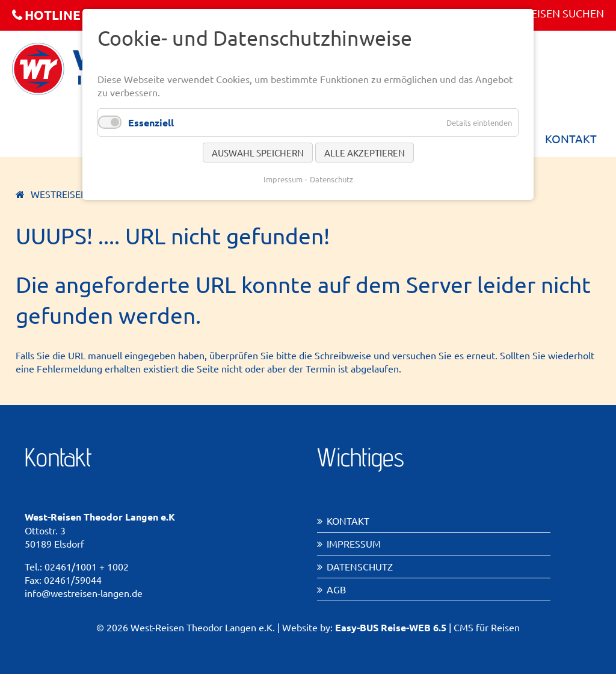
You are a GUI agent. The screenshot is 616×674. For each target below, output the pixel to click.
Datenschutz (360, 566)
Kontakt (348, 521)
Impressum (354, 543)
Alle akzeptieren (365, 153)
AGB (336, 589)
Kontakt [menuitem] (571, 138)
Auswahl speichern (258, 153)
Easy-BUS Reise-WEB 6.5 (391, 627)
